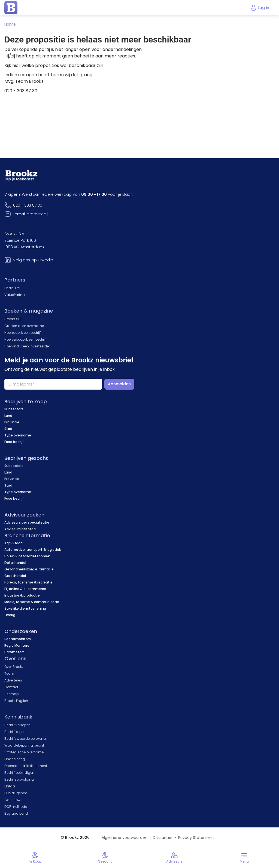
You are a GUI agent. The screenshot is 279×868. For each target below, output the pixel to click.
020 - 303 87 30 (28, 205)
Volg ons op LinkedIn (33, 260)
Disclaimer (163, 838)
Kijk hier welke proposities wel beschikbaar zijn (54, 65)
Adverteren (13, 680)
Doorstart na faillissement (26, 766)
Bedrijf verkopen (17, 725)
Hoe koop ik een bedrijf (23, 333)
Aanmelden (119, 384)
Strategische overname (24, 752)
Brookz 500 (13, 319)
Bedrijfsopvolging (19, 779)
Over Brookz (14, 667)
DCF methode (16, 807)
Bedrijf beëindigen (19, 773)
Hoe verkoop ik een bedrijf (25, 339)
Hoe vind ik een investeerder (27, 346)
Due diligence (16, 793)
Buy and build (16, 813)
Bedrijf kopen (15, 732)
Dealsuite (12, 288)
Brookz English (16, 701)
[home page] (11, 8)
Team (9, 673)
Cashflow (12, 800)
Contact (11, 687)
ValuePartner (15, 295)
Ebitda (10, 786)
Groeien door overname (24, 326)
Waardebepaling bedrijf (24, 745)
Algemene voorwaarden (125, 838)
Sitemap (11, 694)
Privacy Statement (196, 838)
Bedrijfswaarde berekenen (26, 739)
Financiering (15, 759)
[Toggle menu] (244, 858)
